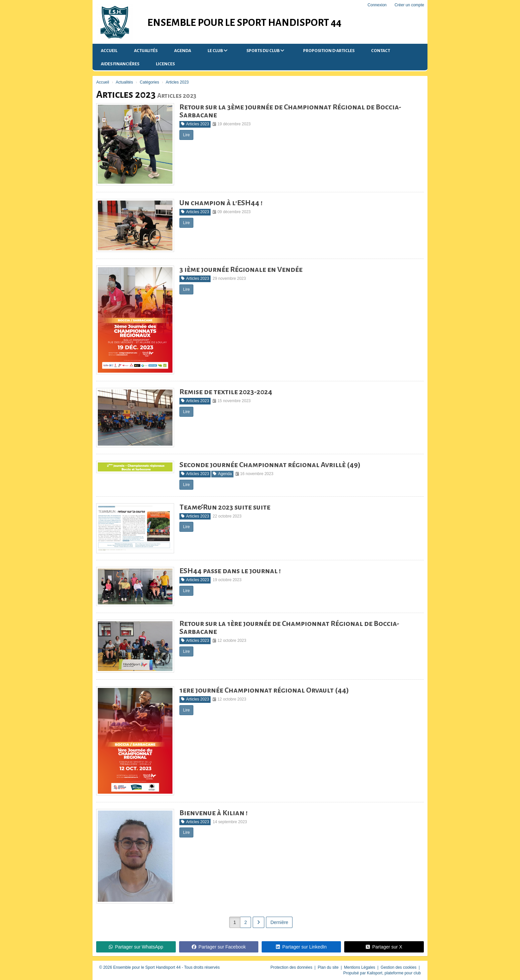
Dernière (279, 922)
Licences (165, 64)
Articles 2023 (195, 124)
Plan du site (329, 967)
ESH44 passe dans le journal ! (230, 571)
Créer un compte (409, 5)
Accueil (109, 51)
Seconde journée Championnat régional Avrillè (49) (270, 465)
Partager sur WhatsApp (136, 947)
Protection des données (292, 967)
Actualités (146, 51)
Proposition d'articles (329, 51)
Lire (186, 135)
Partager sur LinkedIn (301, 947)
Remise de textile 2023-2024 (226, 392)
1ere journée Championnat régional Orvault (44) (264, 690)
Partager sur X (384, 947)
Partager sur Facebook (219, 947)
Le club (218, 51)
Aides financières (120, 64)
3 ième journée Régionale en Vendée (241, 270)
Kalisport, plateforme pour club (394, 973)
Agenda (183, 51)
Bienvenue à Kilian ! (214, 813)
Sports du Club (265, 51)
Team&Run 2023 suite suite (225, 507)
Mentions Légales (360, 967)
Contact (381, 51)
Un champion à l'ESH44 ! (221, 203)
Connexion (377, 5)
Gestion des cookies (399, 967)
